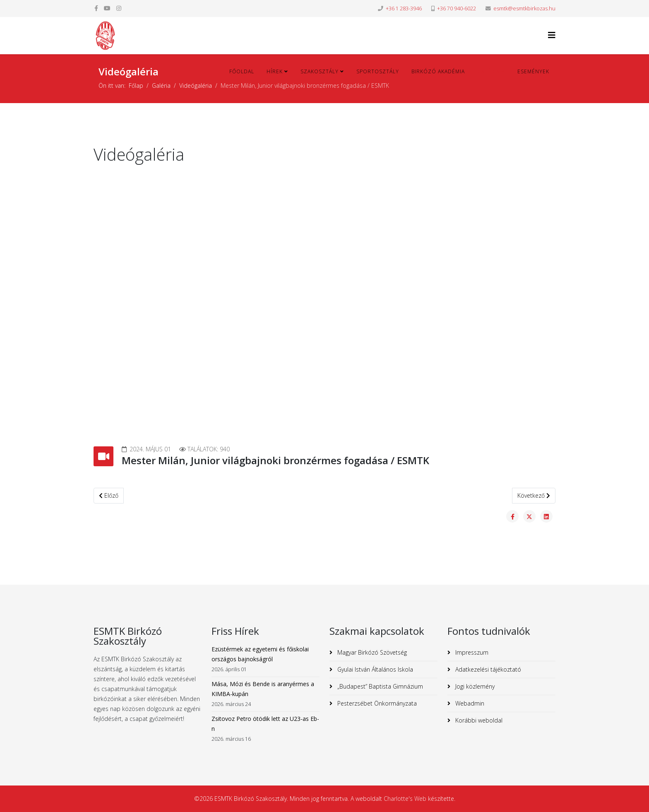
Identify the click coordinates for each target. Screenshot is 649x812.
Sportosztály (378, 71)
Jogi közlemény (474, 686)
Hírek (275, 71)
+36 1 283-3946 (404, 8)
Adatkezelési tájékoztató (487, 669)
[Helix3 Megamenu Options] (552, 35)
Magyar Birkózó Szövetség (371, 652)
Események (533, 71)
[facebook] (96, 8)
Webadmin (469, 703)
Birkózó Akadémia (438, 71)
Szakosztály (320, 71)
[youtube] (107, 8)
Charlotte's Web (405, 799)
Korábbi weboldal (478, 720)
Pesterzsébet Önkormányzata (376, 703)
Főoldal (242, 71)
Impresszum (471, 652)
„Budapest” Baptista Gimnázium (379, 686)
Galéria (488, 71)
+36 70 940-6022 (457, 8)
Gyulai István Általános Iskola (374, 669)
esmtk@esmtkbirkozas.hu (524, 8)
